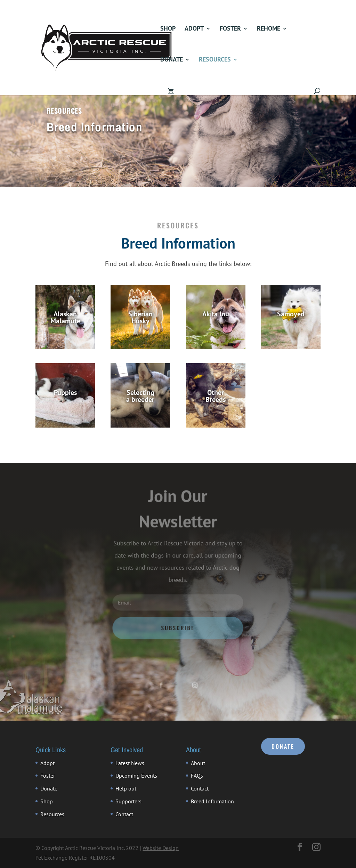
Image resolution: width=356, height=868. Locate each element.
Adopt (194, 29)
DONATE (283, 746)
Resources (215, 60)
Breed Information (212, 801)
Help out (126, 788)
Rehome (269, 29)
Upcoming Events (136, 776)
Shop (168, 29)
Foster (230, 29)
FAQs (197, 776)
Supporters (128, 801)
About (198, 763)
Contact (124, 814)
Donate (172, 60)
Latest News (130, 763)
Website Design (161, 848)
